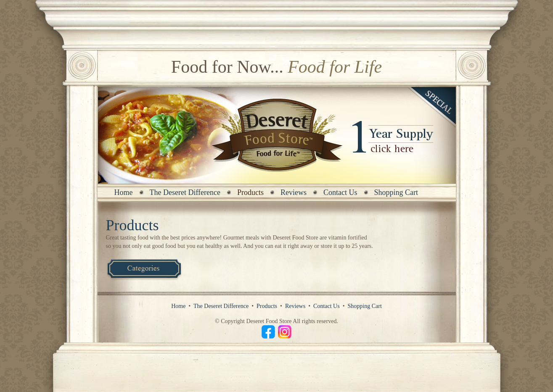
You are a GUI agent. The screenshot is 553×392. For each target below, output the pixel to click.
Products (267, 306)
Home (124, 192)
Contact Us (340, 192)
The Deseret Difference (185, 192)
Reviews (294, 192)
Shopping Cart (396, 192)
